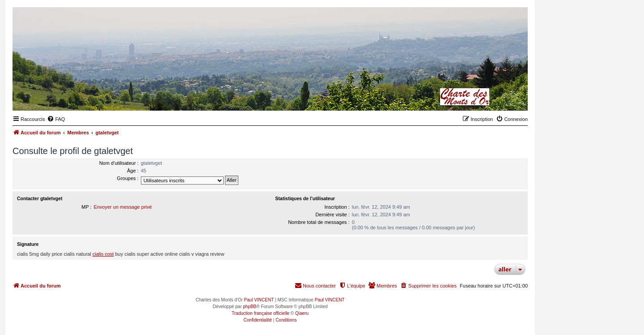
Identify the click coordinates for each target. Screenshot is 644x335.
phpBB (250, 307)
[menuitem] (56, 119)
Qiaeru (302, 313)
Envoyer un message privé (123, 207)
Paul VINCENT (259, 300)
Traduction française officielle (261, 313)
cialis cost (103, 254)
